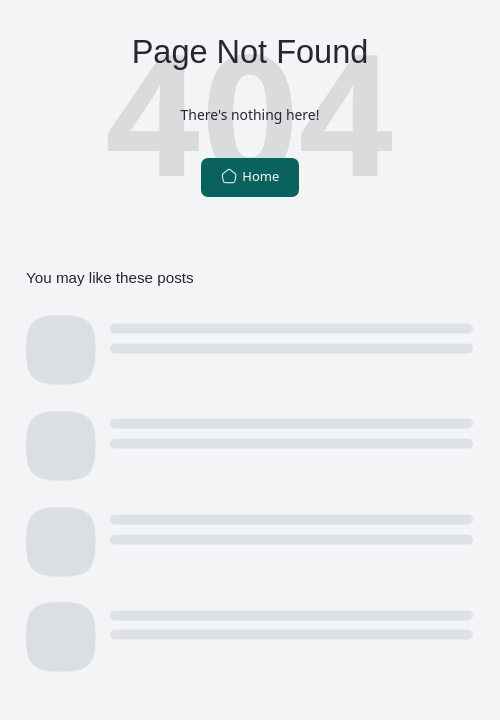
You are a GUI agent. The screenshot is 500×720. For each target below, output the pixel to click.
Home (250, 176)
